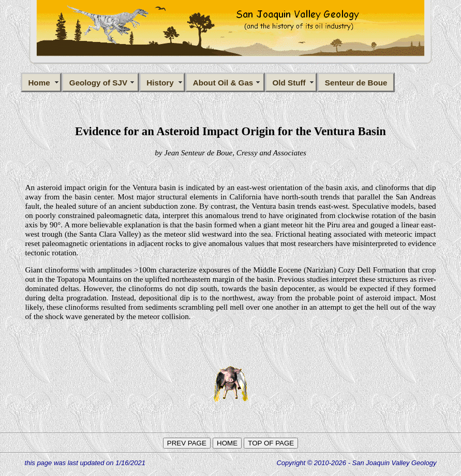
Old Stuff (292, 83)
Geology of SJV (101, 83)
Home (41, 83)
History (162, 83)
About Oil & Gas (225, 83)
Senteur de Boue (356, 83)
